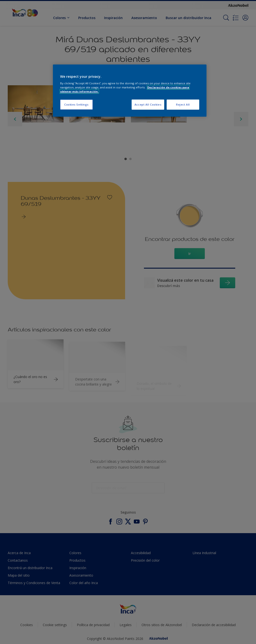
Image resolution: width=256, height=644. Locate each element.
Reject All (183, 104)
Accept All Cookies (148, 104)
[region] (130, 91)
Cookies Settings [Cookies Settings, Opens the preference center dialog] (76, 104)
